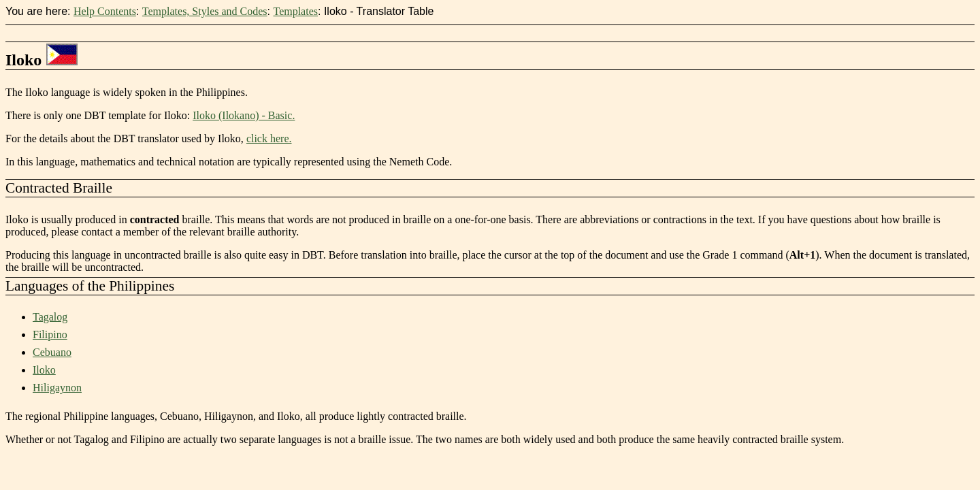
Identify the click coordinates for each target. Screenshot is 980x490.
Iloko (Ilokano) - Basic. (244, 115)
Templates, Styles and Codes (205, 11)
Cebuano (52, 352)
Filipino (50, 334)
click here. (269, 138)
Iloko (44, 370)
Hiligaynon (57, 388)
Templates (295, 11)
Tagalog (50, 317)
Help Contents (105, 11)
